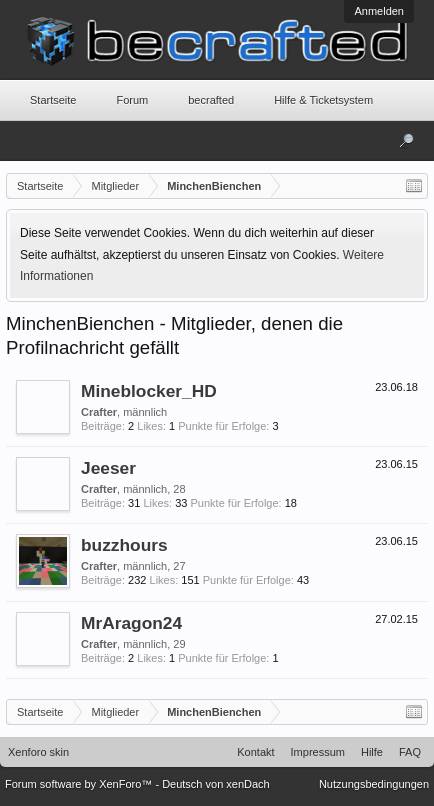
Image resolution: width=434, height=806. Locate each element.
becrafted (211, 100)
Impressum (318, 752)
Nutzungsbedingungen (374, 784)
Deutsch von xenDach (216, 784)
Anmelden (379, 11)
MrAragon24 (131, 623)
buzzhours (124, 545)
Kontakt (255, 752)
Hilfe (372, 752)
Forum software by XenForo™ (80, 784)
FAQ (410, 752)
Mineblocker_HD (149, 391)
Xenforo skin (38, 752)
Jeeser (108, 468)
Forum (132, 100)
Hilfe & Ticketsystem (323, 100)
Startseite (53, 100)
